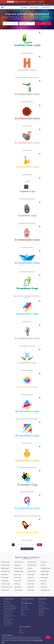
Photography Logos (45, 568)
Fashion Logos (18, 574)
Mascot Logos (31, 584)
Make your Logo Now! (27, 549)
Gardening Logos (18, 590)
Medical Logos (31, 590)
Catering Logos (5, 577)
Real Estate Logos (45, 571)
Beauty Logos (4, 574)
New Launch (10, 2)
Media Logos (31, 587)
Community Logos (5, 584)
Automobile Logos (5, 571)
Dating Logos (17, 565)
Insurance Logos (31, 571)
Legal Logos (30, 577)
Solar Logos (44, 581)
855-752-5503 (40, 5)
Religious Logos (45, 574)
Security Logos (44, 577)
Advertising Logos (5, 562)
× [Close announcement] (52, 2)
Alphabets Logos (5, 568)
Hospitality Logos (32, 565)
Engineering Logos (19, 571)
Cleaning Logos (5, 581)
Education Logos (18, 568)
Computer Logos (5, 590)
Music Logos (44, 562)
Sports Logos (44, 587)
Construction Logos (19, 562)
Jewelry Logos (31, 574)
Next (39, 545)
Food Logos (17, 584)
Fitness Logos (18, 581)
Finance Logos (18, 577)
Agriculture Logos (5, 565)
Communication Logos (7, 587)
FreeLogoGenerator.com (20, 2)
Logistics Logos (31, 581)
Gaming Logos (18, 587)
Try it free (41, 2)
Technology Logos (45, 590)
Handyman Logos (32, 562)
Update (43, 24)
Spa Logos (43, 584)
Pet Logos (43, 565)
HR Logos (30, 568)
